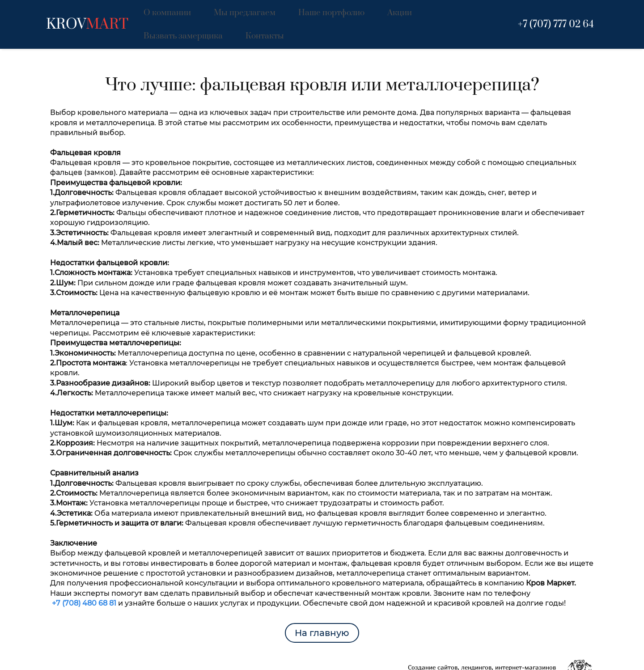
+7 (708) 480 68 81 (84, 579)
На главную (322, 608)
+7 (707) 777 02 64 (556, 12)
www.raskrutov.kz (530, 660)
